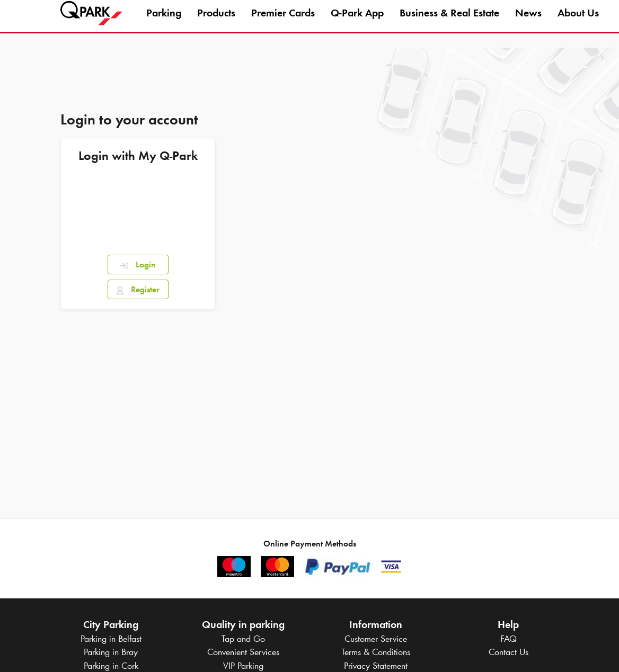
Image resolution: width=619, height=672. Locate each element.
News (528, 23)
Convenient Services (243, 652)
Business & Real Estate (449, 23)
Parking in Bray (111, 652)
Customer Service (376, 639)
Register (138, 289)
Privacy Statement (376, 666)
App (357, 23)
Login (138, 265)
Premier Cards (283, 23)
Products (216, 23)
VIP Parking (243, 666)
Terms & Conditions (376, 652)
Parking (164, 23)
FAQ (509, 639)
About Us (578, 23)
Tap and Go (243, 639)
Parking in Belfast (111, 639)
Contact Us (509, 652)
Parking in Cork (111, 666)
